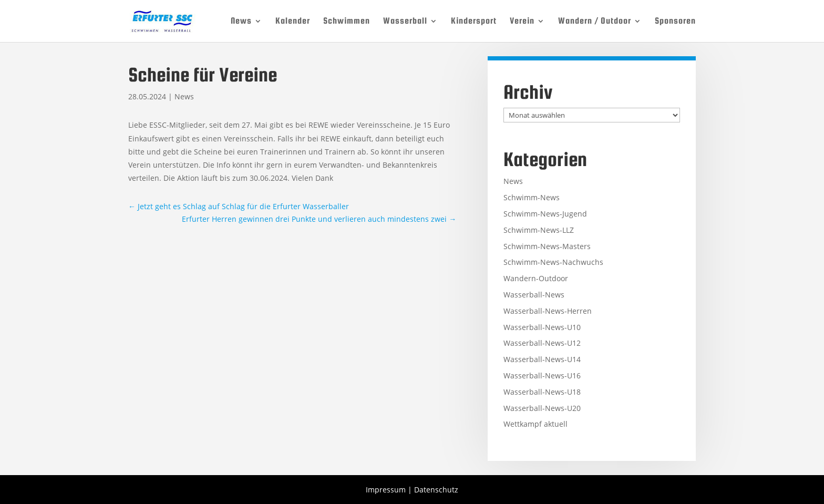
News (241, 22)
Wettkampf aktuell (535, 424)
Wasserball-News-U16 (542, 376)
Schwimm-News (532, 197)
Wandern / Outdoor (595, 22)
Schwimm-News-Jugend (545, 214)
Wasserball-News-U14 (542, 359)
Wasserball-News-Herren (548, 311)
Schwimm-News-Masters (547, 246)
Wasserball (405, 22)
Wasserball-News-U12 (542, 343)
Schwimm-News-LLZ (539, 230)
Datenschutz (436, 490)
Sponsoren (675, 22)
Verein (522, 22)
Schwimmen (347, 22)
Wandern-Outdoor (536, 278)
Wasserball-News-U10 (542, 327)
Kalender (293, 22)
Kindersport (474, 22)
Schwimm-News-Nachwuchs (553, 262)
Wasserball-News (534, 295)
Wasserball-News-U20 (542, 408)
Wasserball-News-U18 (542, 392)
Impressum (386, 490)
